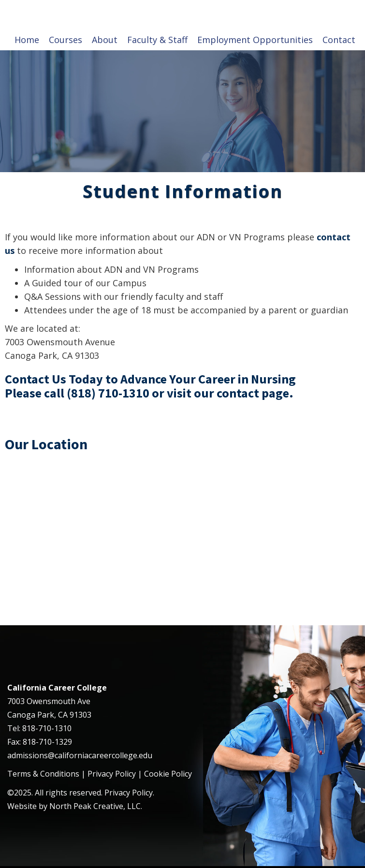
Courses (66, 40)
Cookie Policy (168, 774)
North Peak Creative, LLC (95, 806)
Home (27, 40)
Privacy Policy (112, 774)
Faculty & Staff (157, 40)
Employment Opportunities (255, 40)
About (105, 40)
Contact (339, 40)
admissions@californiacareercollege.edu (80, 755)
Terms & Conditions (43, 774)
